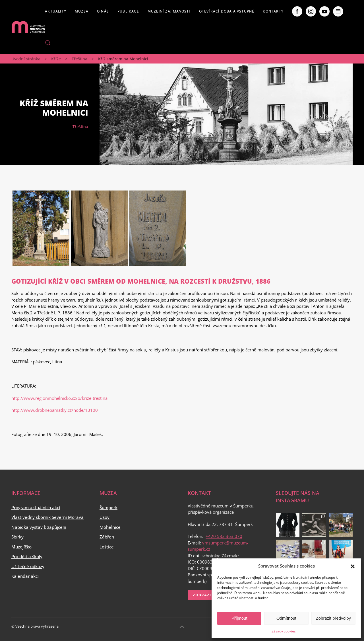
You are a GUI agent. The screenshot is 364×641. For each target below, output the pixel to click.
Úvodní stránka (26, 59)
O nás (103, 11)
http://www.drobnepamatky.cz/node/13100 (55, 410)
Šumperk (108, 507)
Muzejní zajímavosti (169, 11)
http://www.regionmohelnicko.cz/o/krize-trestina (59, 398)
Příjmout (239, 618)
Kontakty (273, 11)
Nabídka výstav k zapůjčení (39, 527)
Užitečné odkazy (28, 566)
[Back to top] (182, 627)
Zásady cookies (284, 631)
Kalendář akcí (25, 576)
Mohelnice (110, 527)
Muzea (82, 11)
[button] (353, 566)
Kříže (56, 59)
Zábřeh (107, 537)
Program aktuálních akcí (36, 507)
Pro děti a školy (27, 556)
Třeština (79, 59)
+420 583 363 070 (224, 536)
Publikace (128, 11)
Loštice (107, 547)
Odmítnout (286, 618)
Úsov (105, 517)
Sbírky (17, 537)
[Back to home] (28, 27)
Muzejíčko (21, 547)
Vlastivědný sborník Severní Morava (47, 517)
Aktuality (56, 11)
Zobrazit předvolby (333, 618)
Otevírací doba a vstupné (227, 11)
